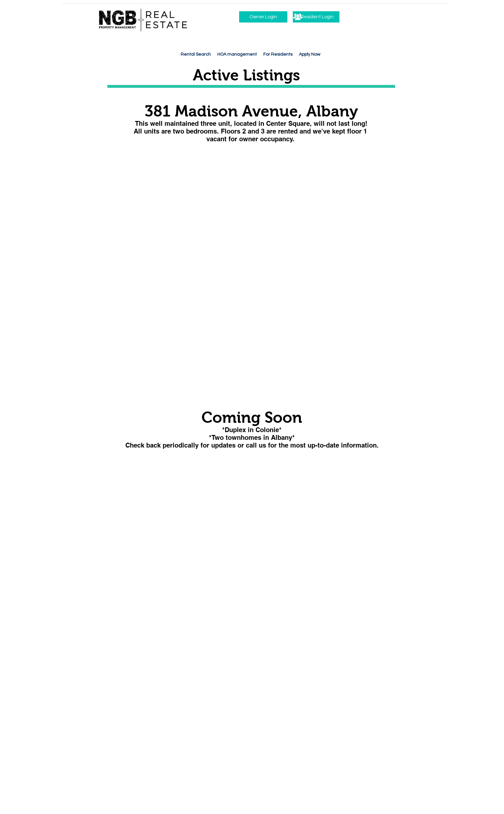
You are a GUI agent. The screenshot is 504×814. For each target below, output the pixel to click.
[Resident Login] (316, 17)
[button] (278, 55)
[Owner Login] (263, 17)
